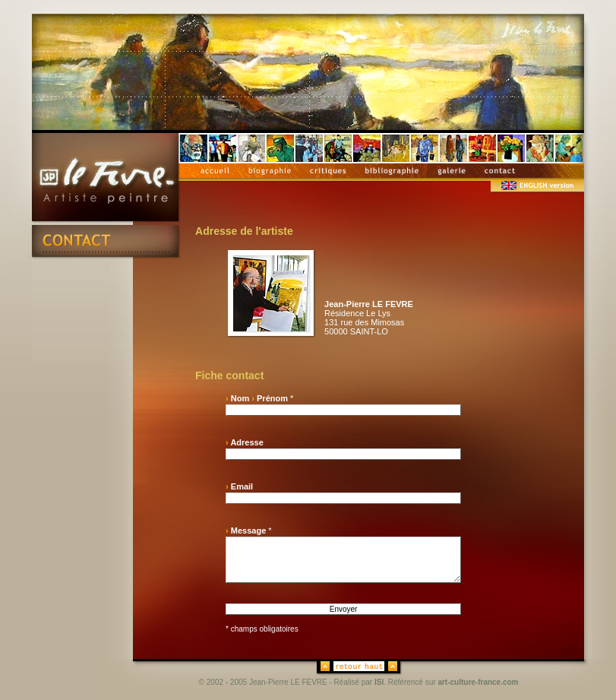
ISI (379, 682)
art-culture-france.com (478, 682)
